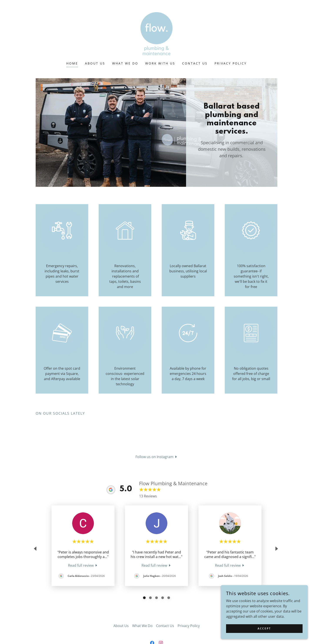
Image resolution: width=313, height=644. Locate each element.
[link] (156, 33)
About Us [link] (95, 63)
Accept (264, 628)
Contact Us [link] (195, 63)
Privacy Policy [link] (231, 63)
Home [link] (72, 63)
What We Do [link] (125, 63)
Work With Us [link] (160, 63)
